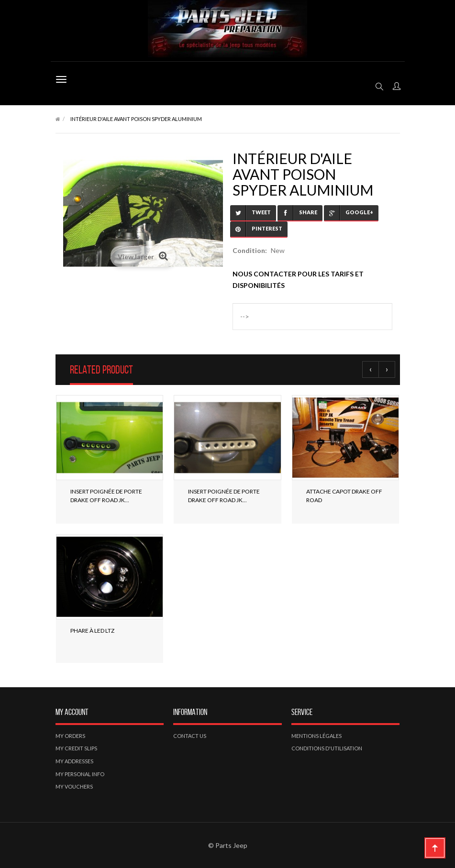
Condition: (250, 250)
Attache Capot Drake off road (344, 496)
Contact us (190, 736)
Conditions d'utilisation (327, 748)
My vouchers (74, 786)
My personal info (80, 774)
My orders (70, 736)
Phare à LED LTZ (92, 631)
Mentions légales (316, 736)
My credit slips (76, 748)
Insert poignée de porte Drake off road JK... (106, 496)
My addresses (74, 761)
